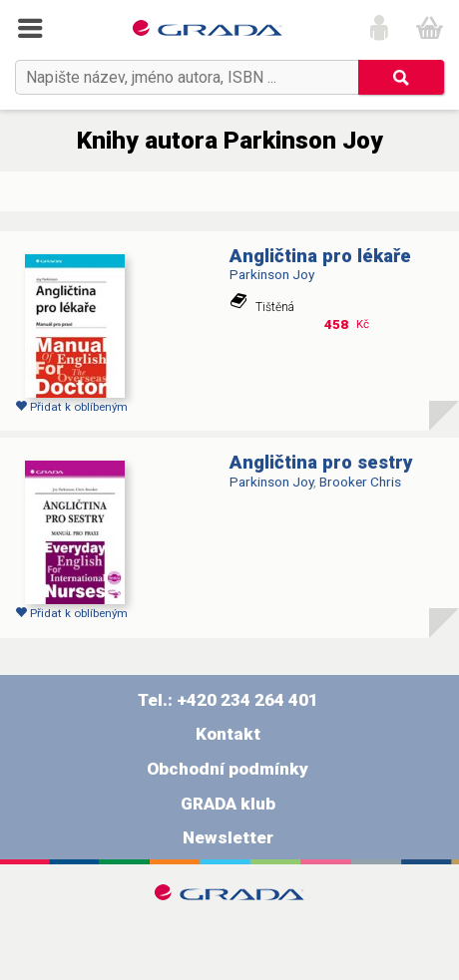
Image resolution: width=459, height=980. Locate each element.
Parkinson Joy (272, 274)
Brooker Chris (360, 482)
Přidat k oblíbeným (71, 407)
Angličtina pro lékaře (320, 256)
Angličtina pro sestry (321, 463)
